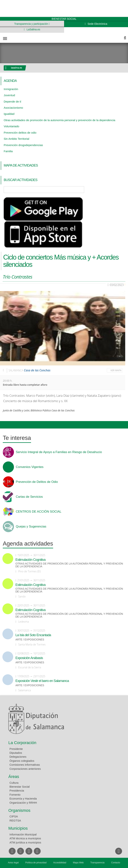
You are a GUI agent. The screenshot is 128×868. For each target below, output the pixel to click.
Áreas (14, 777)
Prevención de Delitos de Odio (37, 482)
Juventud (9, 95)
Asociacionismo (13, 108)
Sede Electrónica (97, 24)
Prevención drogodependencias (23, 145)
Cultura (14, 783)
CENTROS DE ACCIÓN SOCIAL (39, 512)
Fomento (15, 795)
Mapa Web (78, 863)
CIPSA (14, 816)
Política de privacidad (36, 863)
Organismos (19, 810)
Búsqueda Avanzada (120, 190)
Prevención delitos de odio (20, 133)
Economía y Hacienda (23, 799)
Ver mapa (116, 370)
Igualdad (9, 114)
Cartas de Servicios (29, 497)
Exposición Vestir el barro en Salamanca (42, 681)
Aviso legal (13, 863)
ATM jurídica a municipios (25, 842)
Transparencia (97, 863)
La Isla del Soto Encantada (33, 635)
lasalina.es (17, 68)
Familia (8, 151)
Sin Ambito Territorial (16, 139)
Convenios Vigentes (30, 467)
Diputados (16, 753)
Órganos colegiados (22, 761)
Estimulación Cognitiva (30, 560)
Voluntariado (11, 126)
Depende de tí (12, 101)
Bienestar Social (20, 787)
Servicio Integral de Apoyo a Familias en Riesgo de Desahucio (59, 452)
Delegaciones (18, 757)
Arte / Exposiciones (30, 640)
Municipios (18, 828)
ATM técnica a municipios (25, 838)
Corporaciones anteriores (25, 769)
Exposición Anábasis (29, 658)
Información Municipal (23, 834)
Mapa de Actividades (21, 165)
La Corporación (22, 743)
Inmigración (11, 89)
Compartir (5, 425)
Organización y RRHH (23, 803)
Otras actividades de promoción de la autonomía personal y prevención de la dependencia (59, 120)
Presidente (16, 749)
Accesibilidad (60, 863)
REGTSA (15, 820)
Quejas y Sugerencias (31, 527)
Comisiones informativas (25, 765)
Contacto (116, 863)
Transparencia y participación (32, 24)
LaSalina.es (33, 29)
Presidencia (17, 791)
